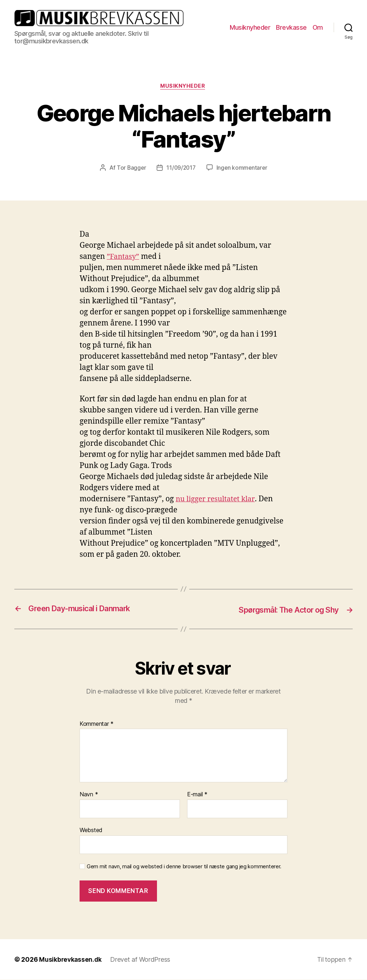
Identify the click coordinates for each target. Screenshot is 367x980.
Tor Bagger (130, 169)
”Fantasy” (124, 258)
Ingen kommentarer (243, 169)
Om (318, 27)
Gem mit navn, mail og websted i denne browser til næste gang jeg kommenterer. (184, 867)
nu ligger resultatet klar (217, 500)
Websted (91, 830)
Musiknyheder (250, 27)
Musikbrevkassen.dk (71, 960)
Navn (89, 795)
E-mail (197, 795)
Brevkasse (291, 27)
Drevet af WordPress (142, 960)
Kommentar (97, 724)
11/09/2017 (181, 169)
